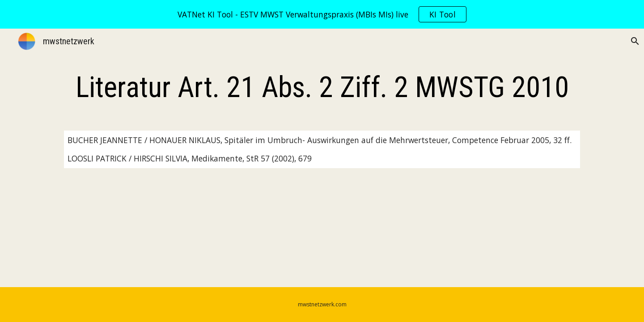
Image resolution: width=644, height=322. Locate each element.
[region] (322, 14)
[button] (633, 41)
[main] (322, 88)
